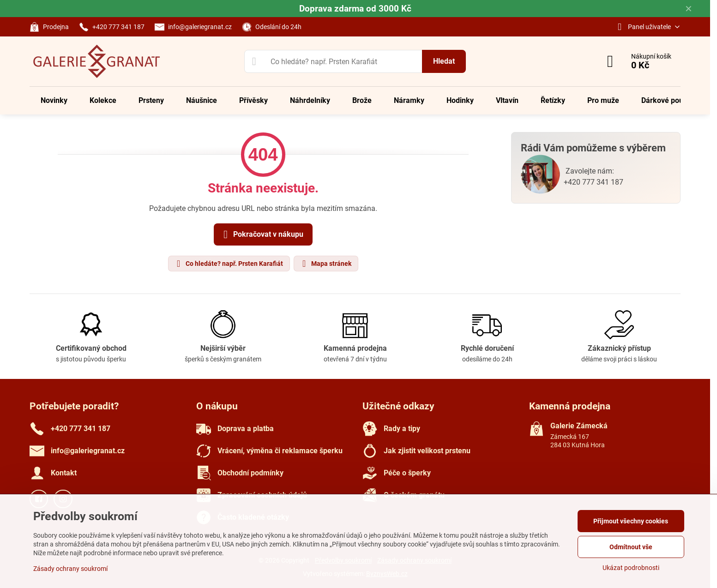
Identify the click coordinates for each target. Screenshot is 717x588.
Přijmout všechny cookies (631, 521)
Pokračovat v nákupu (262, 234)
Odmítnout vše (631, 547)
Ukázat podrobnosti (631, 568)
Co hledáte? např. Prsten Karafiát (229, 264)
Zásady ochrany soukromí (70, 569)
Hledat (444, 61)
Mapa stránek (325, 264)
